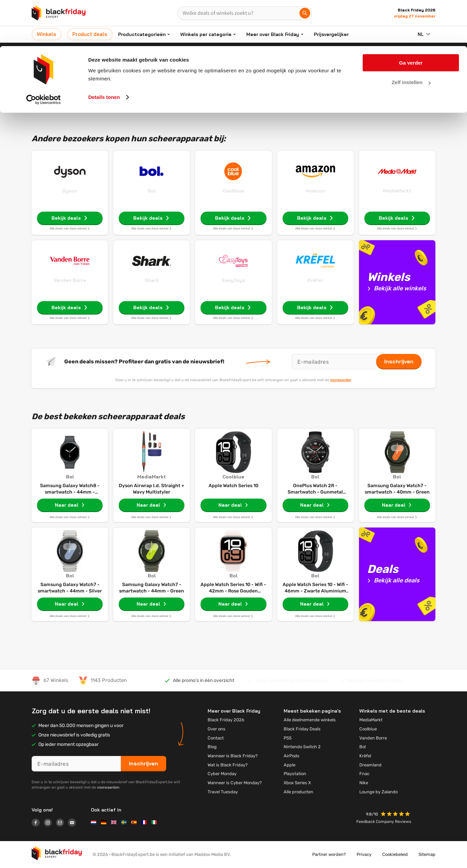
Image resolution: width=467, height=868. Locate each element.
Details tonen (104, 51)
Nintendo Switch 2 (302, 747)
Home (202, 70)
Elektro (223, 70)
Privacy (364, 854)
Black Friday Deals (302, 729)
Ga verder (411, 17)
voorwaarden (340, 380)
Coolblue (233, 191)
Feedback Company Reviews (384, 822)
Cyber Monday (222, 774)
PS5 (288, 738)
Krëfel (315, 280)
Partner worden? (329, 854)
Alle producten (298, 792)
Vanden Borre (70, 280)
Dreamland (370, 765)
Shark (152, 280)
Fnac (364, 774)
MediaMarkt (397, 191)
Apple (290, 765)
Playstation (295, 774)
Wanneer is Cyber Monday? (235, 783)
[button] (396, 815)
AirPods (292, 756)
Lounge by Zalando (379, 792)
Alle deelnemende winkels (310, 720)
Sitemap (427, 854)
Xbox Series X (297, 783)
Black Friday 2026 (226, 720)
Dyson (70, 191)
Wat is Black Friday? (228, 765)
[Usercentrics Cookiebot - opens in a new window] (44, 53)
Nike (364, 783)
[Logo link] (38, 824)
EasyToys (233, 280)
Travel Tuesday (223, 792)
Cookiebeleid (395, 854)
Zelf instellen (411, 37)
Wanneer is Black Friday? (233, 756)
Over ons (217, 729)
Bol (152, 191)
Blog (212, 747)
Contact (216, 738)
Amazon (315, 191)
